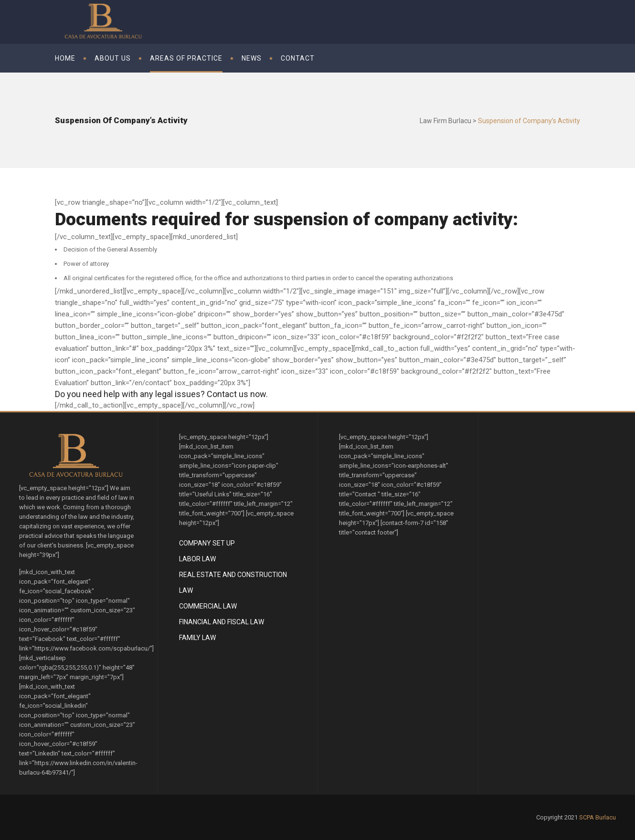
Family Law (197, 638)
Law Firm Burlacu (445, 121)
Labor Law (197, 559)
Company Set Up (207, 543)
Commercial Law (208, 606)
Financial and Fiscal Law (222, 622)
